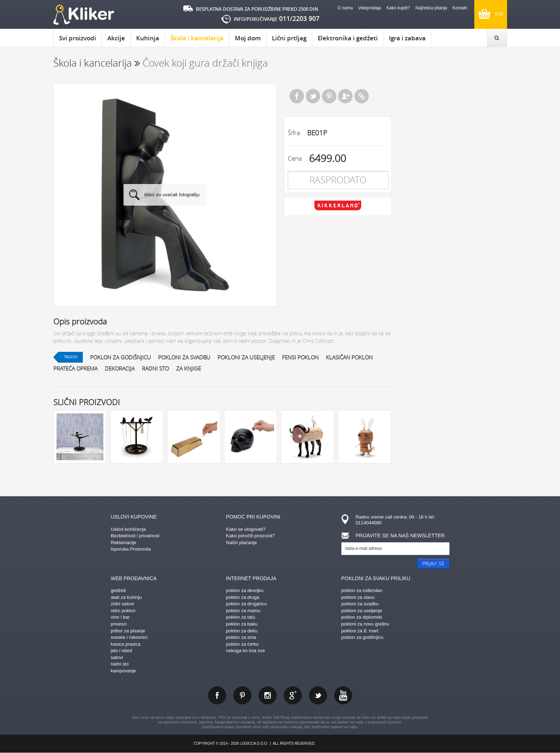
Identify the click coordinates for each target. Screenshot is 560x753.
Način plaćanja (241, 543)
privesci (119, 624)
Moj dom (248, 38)
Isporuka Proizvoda (131, 549)
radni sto (155, 368)
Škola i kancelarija (197, 40)
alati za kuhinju (126, 597)
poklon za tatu (241, 617)
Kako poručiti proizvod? (250, 536)
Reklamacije (124, 543)
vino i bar (120, 617)
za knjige (189, 368)
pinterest (242, 695)
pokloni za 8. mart (360, 631)
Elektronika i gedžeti (348, 38)
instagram (268, 695)
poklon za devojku (245, 590)
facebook (217, 695)
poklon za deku (242, 631)
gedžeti (118, 590)
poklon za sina (241, 637)
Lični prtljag (289, 38)
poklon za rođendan (362, 590)
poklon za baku (242, 624)
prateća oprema (75, 368)
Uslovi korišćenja (129, 529)
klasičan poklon (349, 357)
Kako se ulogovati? (246, 529)
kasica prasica (126, 644)
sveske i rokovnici (129, 637)
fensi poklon (300, 357)
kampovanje (124, 671)
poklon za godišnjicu (120, 357)
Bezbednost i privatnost (135, 536)
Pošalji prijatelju (345, 96)
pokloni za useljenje (246, 357)
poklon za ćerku (243, 644)
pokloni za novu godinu (365, 624)
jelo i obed (122, 651)
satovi (117, 657)
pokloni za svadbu (184, 357)
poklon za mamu (243, 611)
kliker (84, 15)
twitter (318, 695)
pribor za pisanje (128, 631)
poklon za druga (243, 597)
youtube (343, 695)
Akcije (116, 38)
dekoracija (120, 368)
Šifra (294, 133)
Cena (295, 158)
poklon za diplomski (362, 617)
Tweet (313, 96)
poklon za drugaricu (247, 604)
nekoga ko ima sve (246, 651)
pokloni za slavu (358, 597)
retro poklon (123, 611)
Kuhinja (148, 38)
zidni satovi (122, 604)
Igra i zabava (407, 38)
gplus (293, 695)
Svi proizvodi (78, 38)
